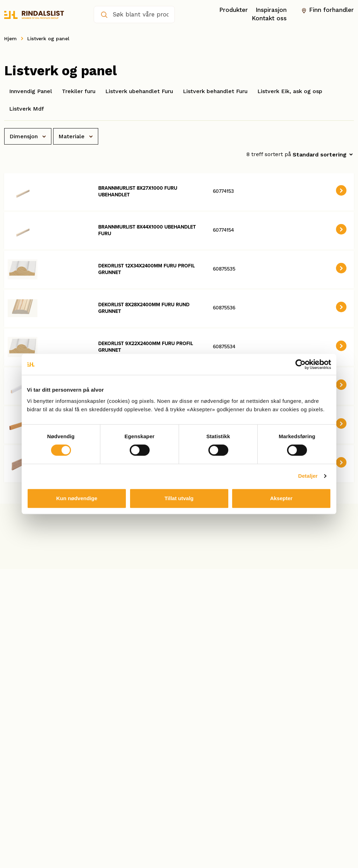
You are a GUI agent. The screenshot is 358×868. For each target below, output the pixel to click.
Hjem (10, 38)
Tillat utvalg (179, 498)
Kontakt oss (269, 19)
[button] (341, 190)
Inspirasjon (271, 10)
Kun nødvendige (77, 498)
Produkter (234, 10)
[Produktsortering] (323, 155)
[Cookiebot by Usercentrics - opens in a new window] (300, 364)
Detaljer (308, 476)
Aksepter (281, 498)
